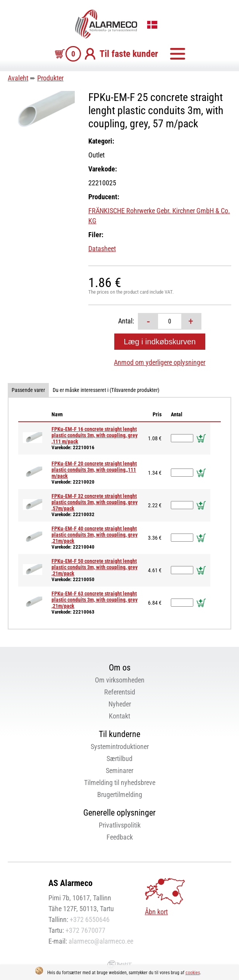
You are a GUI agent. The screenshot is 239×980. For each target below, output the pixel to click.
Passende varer (28, 390)
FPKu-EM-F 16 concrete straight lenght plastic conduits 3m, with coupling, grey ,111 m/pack (95, 435)
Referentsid (120, 692)
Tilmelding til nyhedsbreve (120, 782)
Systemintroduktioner (120, 747)
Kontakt (119, 716)
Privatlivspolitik (120, 825)
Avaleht (18, 78)
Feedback (120, 837)
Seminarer (119, 770)
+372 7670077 (85, 930)
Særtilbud (119, 759)
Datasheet (102, 249)
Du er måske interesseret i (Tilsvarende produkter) (106, 390)
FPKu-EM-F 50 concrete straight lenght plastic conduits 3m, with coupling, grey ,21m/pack (95, 567)
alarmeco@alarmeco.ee (101, 941)
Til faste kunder (129, 54)
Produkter (50, 78)
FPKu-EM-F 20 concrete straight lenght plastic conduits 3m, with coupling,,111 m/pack (94, 470)
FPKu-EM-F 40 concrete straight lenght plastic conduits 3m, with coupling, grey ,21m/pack (95, 535)
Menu (177, 54)
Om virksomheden (120, 680)
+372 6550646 (90, 919)
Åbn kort (156, 912)
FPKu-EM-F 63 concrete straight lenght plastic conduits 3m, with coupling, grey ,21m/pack (95, 600)
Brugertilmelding (120, 794)
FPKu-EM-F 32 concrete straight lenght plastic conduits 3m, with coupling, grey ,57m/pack (95, 502)
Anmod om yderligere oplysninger (160, 362)
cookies (193, 973)
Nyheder (120, 704)
